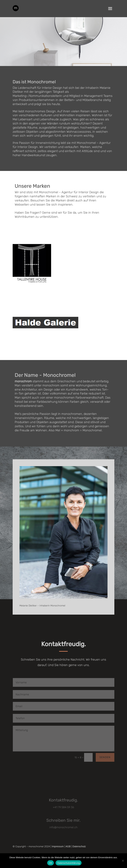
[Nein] (123, 861)
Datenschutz (79, 846)
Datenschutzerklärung (68, 863)
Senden (105, 757)
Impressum (58, 846)
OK (51, 863)
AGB (68, 846)
